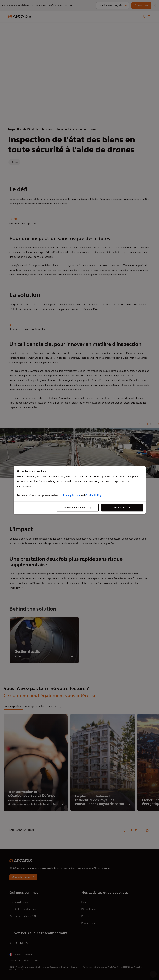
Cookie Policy (93, 496)
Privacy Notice (72, 496)
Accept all (119, 508)
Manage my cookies (75, 508)
